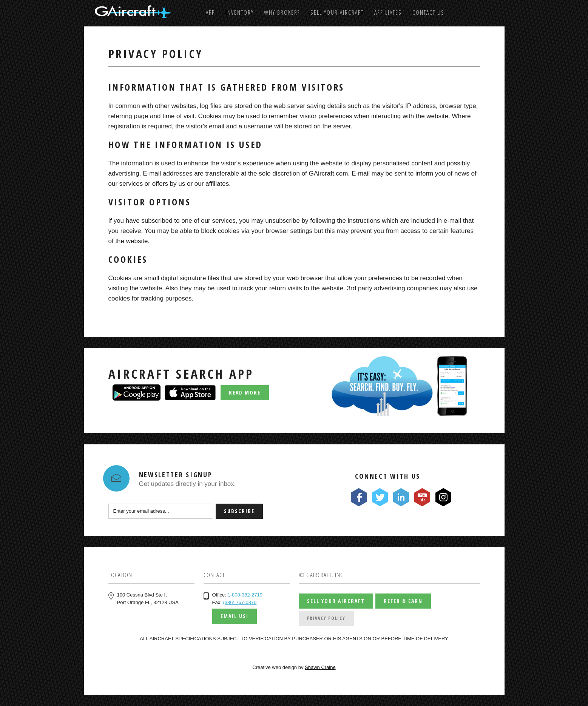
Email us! (235, 616)
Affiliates (388, 12)
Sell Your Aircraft (337, 12)
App (210, 12)
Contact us (428, 12)
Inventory (240, 12)
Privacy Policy (326, 618)
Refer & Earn (403, 601)
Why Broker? (282, 12)
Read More (245, 392)
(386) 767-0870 (240, 602)
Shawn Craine (320, 667)
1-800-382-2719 (245, 595)
